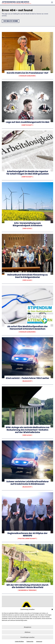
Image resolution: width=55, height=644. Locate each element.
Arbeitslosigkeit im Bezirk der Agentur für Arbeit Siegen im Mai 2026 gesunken (28, 173)
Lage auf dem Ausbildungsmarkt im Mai (28, 122)
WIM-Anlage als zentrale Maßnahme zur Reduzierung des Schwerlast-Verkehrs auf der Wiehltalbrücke (28, 430)
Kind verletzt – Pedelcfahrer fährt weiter (27, 378)
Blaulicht (27, 381)
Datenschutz (30, 641)
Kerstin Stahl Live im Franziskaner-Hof (27, 73)
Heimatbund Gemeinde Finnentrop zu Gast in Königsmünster (27, 276)
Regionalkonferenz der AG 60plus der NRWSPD (27, 534)
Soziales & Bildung (27, 76)
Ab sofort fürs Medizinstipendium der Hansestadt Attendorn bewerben (27, 328)
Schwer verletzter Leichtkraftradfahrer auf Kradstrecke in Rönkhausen (28, 483)
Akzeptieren (28, 627)
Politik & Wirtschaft (27, 539)
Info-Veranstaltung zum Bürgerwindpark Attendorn (27, 224)
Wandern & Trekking (27, 590)
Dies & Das (27, 229)
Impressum (39, 641)
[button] (52, 609)
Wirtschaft (27, 125)
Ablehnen (27, 632)
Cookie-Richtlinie (19, 641)
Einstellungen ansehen (27, 637)
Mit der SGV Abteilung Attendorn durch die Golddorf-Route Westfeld (27, 586)
